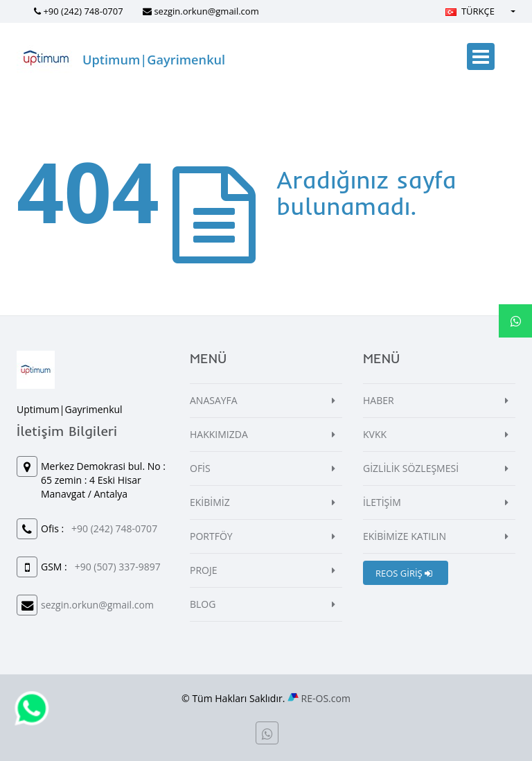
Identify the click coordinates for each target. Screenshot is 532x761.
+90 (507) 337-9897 (118, 567)
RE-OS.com (326, 698)
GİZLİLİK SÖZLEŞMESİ (411, 468)
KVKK (375, 434)
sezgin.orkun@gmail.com (206, 11)
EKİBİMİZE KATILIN (405, 536)
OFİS (200, 468)
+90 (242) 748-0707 (83, 11)
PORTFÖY (211, 536)
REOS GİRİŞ (404, 573)
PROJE (204, 570)
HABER (379, 400)
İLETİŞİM (382, 502)
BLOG (203, 604)
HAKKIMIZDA (219, 434)
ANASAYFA (214, 400)
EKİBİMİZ (210, 502)
